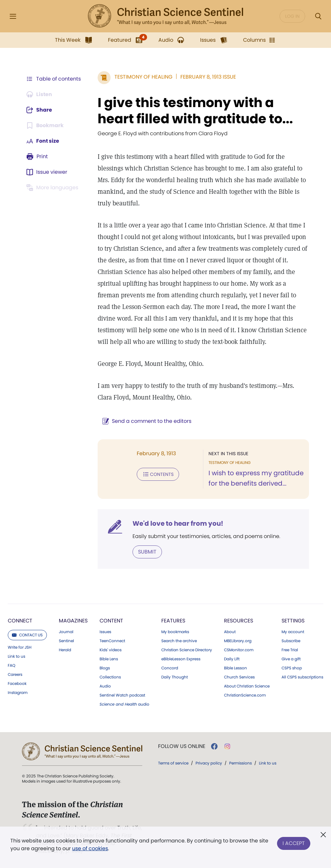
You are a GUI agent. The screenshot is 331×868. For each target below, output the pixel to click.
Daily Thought (175, 677)
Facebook (17, 684)
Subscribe (291, 641)
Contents (158, 474)
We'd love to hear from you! (178, 523)
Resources (239, 621)
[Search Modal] (318, 16)
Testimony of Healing (143, 77)
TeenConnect (112, 641)
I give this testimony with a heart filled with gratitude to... (195, 111)
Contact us (27, 635)
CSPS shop (292, 668)
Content (111, 621)
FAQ (11, 665)
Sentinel (66, 641)
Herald (65, 650)
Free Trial (290, 650)
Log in (292, 16)
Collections (110, 677)
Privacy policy (209, 763)
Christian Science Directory (187, 650)
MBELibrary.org (238, 641)
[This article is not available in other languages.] (53, 188)
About (230, 632)
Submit (147, 552)
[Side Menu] (13, 16)
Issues (105, 632)
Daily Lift (232, 659)
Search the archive (179, 641)
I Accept (294, 843)
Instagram (18, 693)
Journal (66, 632)
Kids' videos (111, 650)
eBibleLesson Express (181, 659)
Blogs (105, 668)
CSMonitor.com (239, 650)
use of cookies (90, 848)
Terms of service (173, 763)
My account (293, 632)
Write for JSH (20, 647)
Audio (105, 686)
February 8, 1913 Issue (208, 77)
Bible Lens (109, 659)
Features (173, 621)
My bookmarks (175, 632)
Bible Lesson (235, 668)
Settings (293, 621)
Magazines (73, 621)
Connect (20, 621)
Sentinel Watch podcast (122, 695)
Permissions (240, 763)
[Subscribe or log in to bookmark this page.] (45, 126)
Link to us (16, 656)
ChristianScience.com (245, 695)
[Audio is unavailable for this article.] (40, 94)
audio (124, 704)
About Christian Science (247, 686)
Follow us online (182, 746)
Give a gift (291, 659)
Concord (170, 668)
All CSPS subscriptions (302, 677)
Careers (15, 675)
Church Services (239, 677)
